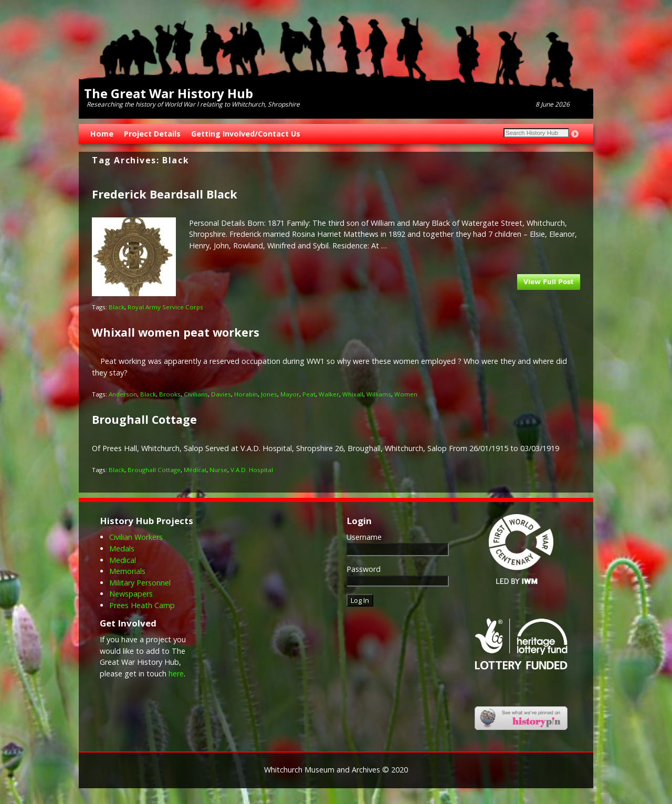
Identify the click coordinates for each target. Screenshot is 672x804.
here (176, 674)
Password (364, 569)
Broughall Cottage (144, 419)
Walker (329, 394)
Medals (122, 549)
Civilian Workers (136, 537)
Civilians (196, 394)
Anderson (123, 394)
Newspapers (131, 594)
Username (364, 537)
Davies (221, 394)
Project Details (152, 134)
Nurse (218, 470)
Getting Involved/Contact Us (246, 134)
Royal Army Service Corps (165, 307)
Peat (309, 394)
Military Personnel (140, 583)
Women (406, 394)
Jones (269, 394)
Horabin (246, 394)
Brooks (170, 394)
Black (117, 307)
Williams (379, 394)
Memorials (127, 571)
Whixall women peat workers (176, 332)
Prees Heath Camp (142, 605)
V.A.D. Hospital (252, 470)
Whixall (353, 394)
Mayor (290, 394)
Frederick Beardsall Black (165, 194)
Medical (195, 470)
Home (102, 134)
